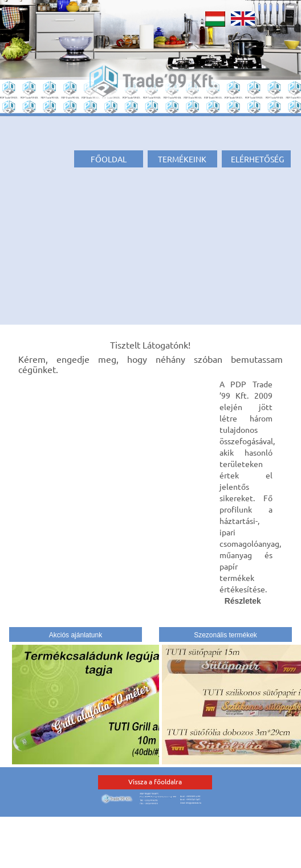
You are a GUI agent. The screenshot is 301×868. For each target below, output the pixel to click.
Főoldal (109, 159)
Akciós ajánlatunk (76, 635)
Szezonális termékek (225, 635)
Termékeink (182, 159)
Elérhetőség (257, 159)
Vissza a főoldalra (155, 781)
